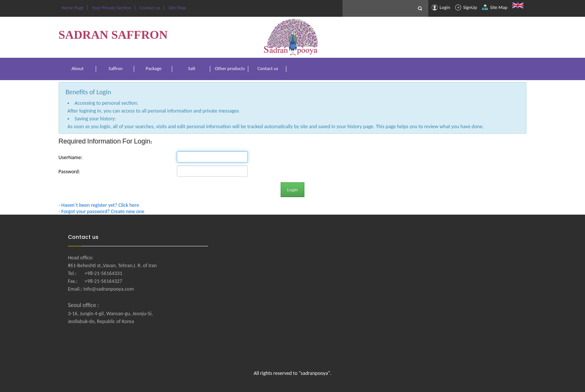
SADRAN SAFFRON (113, 35)
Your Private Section (111, 8)
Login (441, 7)
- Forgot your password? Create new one (101, 211)
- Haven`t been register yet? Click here (99, 205)
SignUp (466, 7)
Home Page (72, 8)
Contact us (149, 8)
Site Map (495, 7)
